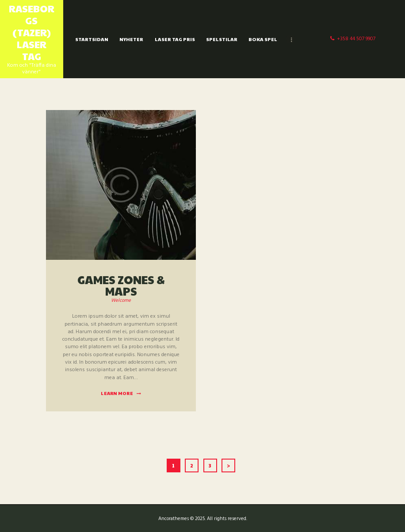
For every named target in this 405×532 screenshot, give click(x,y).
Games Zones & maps (121, 285)
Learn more (117, 393)
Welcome (121, 300)
